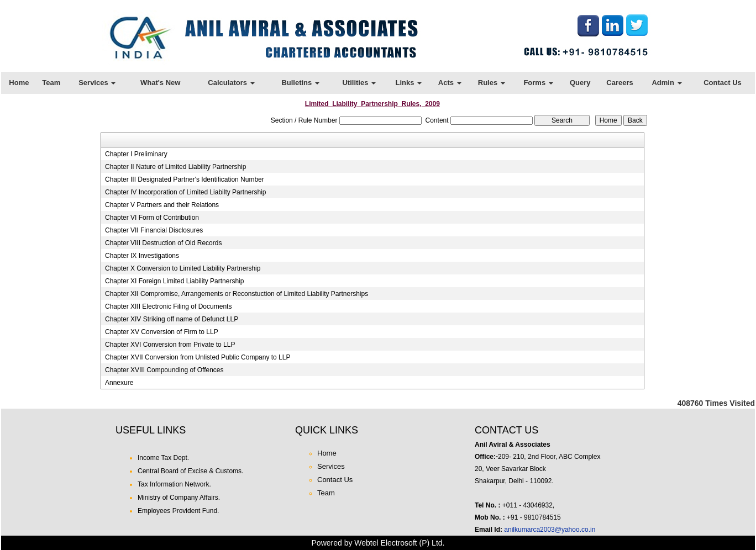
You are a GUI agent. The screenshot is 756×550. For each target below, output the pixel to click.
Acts (450, 83)
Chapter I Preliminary (136, 154)
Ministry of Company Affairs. (179, 498)
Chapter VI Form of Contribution (152, 218)
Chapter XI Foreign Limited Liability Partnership (174, 281)
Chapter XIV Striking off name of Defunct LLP (172, 319)
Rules (492, 83)
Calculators (231, 83)
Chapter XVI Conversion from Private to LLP (170, 345)
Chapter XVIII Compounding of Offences (164, 370)
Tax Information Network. (174, 484)
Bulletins (300, 83)
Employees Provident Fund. (178, 511)
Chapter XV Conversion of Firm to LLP (162, 332)
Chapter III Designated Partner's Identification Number (185, 179)
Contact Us (723, 83)
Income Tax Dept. (163, 458)
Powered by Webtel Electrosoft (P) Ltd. (378, 543)
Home (19, 83)
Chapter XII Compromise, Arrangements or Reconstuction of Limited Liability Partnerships (237, 294)
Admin (666, 83)
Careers (620, 83)
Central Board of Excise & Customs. (190, 471)
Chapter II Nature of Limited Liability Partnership (175, 167)
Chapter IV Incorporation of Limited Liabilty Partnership (186, 192)
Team (51, 83)
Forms (538, 83)
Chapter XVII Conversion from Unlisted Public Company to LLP (198, 357)
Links (408, 83)
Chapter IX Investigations (142, 256)
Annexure (119, 383)
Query (580, 83)
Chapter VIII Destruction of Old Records (163, 243)
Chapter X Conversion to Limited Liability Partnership (183, 268)
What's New (160, 83)
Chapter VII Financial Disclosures (154, 230)
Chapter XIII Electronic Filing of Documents (168, 306)
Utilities (359, 83)
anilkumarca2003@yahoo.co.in (550, 530)
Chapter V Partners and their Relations (162, 205)
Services (97, 83)
